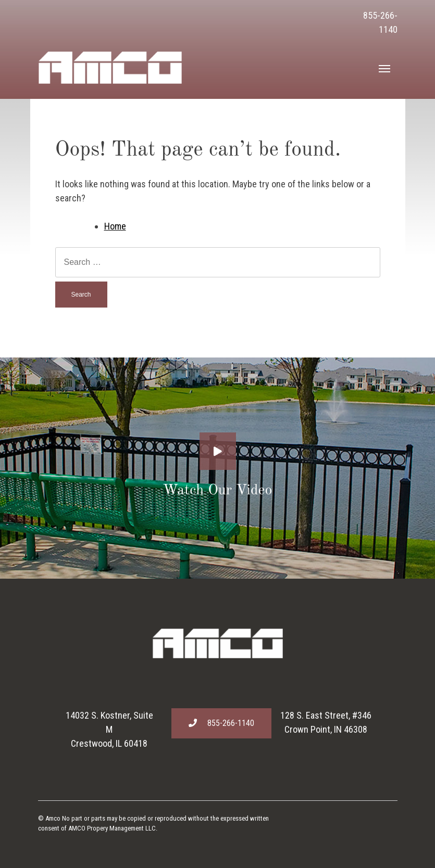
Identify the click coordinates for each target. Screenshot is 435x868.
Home (115, 226)
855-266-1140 (221, 723)
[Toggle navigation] (384, 68)
